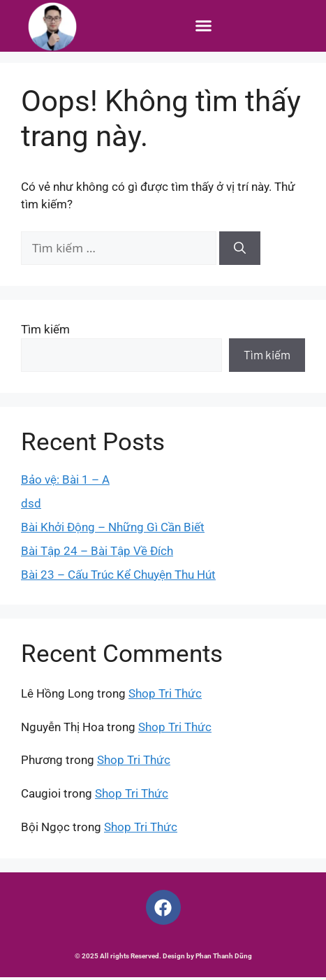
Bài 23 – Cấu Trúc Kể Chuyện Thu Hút (118, 577)
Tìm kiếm (45, 331)
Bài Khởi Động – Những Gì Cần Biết (113, 529)
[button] (204, 26)
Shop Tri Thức (165, 696)
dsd (31, 505)
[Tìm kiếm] (240, 251)
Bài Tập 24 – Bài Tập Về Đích (97, 553)
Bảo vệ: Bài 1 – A (65, 482)
